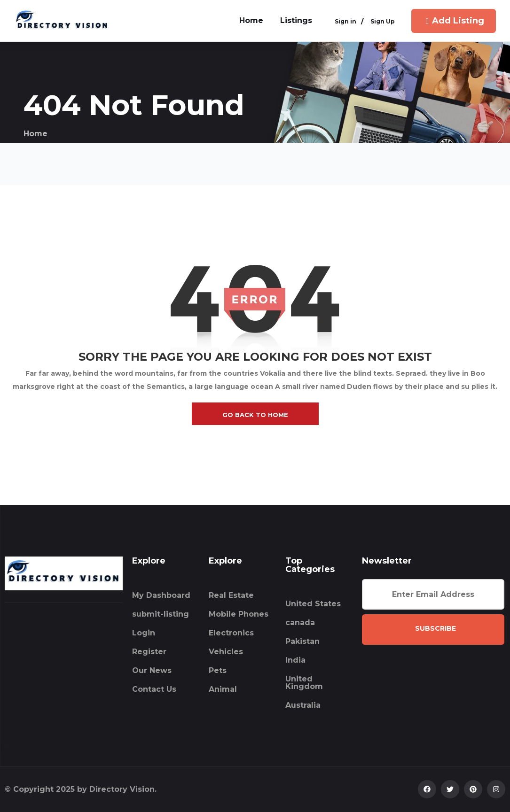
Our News (152, 670)
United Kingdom (304, 683)
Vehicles (226, 652)
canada (300, 623)
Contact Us (154, 689)
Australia (303, 705)
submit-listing (161, 614)
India (295, 660)
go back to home (255, 415)
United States (313, 604)
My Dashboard (161, 595)
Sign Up (383, 22)
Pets (218, 670)
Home (35, 134)
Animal (223, 689)
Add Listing (454, 21)
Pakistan (302, 641)
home (251, 20)
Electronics (231, 633)
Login (144, 633)
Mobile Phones (239, 614)
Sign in (345, 22)
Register (149, 652)
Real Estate (231, 595)
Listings (296, 20)
